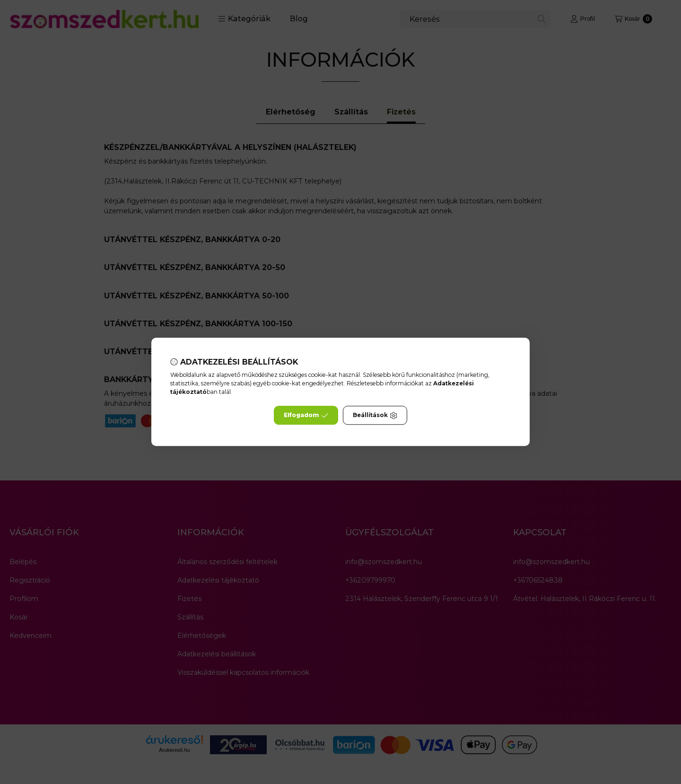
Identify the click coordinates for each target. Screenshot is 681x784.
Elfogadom (306, 416)
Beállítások (375, 416)
